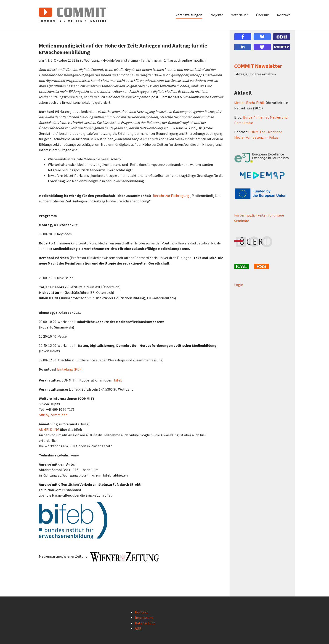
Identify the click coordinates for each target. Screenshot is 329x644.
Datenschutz (145, 623)
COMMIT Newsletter (258, 66)
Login (239, 285)
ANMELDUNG (49, 429)
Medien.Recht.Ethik (249, 103)
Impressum (144, 617)
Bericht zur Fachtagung (171, 196)
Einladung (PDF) (70, 369)
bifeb (118, 380)
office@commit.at (53, 415)
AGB (138, 628)
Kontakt (141, 612)
